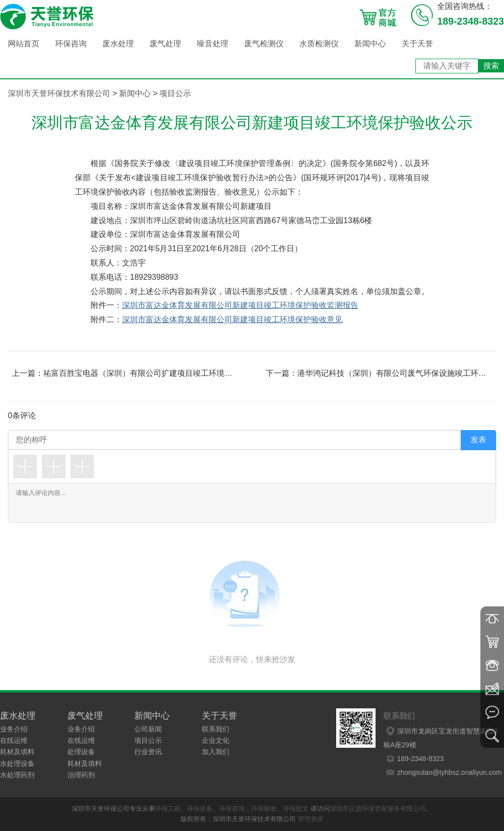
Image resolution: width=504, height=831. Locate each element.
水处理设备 (17, 764)
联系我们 (216, 729)
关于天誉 (417, 44)
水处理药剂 (17, 775)
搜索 (491, 66)
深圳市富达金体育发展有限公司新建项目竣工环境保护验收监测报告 (240, 305)
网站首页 (24, 44)
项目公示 (175, 93)
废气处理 (165, 44)
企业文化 (216, 740)
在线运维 (14, 740)
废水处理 (118, 44)
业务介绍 (14, 729)
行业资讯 (148, 752)
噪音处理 (213, 44)
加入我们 (216, 752)
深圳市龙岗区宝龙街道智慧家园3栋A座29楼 (441, 736)
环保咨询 (71, 44)
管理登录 (311, 819)
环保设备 (200, 809)
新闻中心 (370, 44)
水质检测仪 (319, 44)
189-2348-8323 (414, 759)
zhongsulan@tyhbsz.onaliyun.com (443, 772)
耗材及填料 (17, 752)
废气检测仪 (264, 44)
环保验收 (264, 809)
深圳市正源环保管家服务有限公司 (378, 809)
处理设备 (81, 752)
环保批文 (296, 809)
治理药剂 (81, 775)
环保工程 (168, 809)
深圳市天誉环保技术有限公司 (59, 93)
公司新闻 (148, 729)
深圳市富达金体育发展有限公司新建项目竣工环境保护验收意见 (232, 319)
